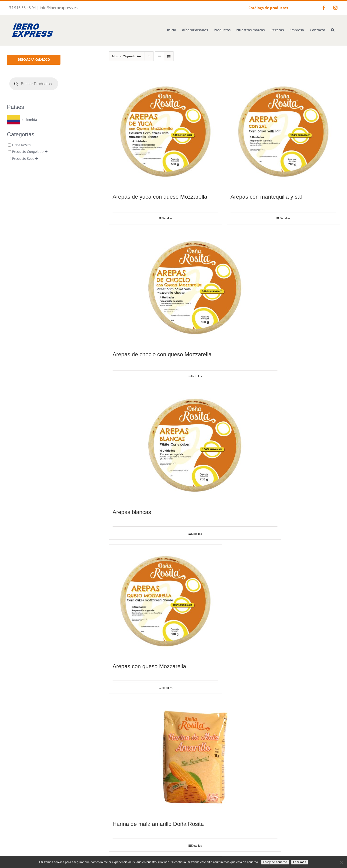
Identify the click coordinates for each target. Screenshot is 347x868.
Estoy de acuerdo (275, 862)
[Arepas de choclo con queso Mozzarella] (195, 287)
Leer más (300, 862)
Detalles (167, 218)
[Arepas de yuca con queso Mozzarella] (165, 132)
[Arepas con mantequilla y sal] (283, 132)
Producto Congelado (28, 152)
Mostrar (127, 56)
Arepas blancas (132, 512)
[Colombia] (22, 120)
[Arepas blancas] (195, 445)
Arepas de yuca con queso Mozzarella (160, 197)
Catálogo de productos (268, 8)
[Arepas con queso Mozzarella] (165, 601)
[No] (341, 862)
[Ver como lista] (169, 56)
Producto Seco (23, 159)
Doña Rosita (21, 145)
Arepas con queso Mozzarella (149, 666)
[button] (333, 29)
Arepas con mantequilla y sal (266, 197)
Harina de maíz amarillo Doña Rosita (158, 824)
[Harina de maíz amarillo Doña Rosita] (195, 757)
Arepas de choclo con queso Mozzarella (162, 354)
